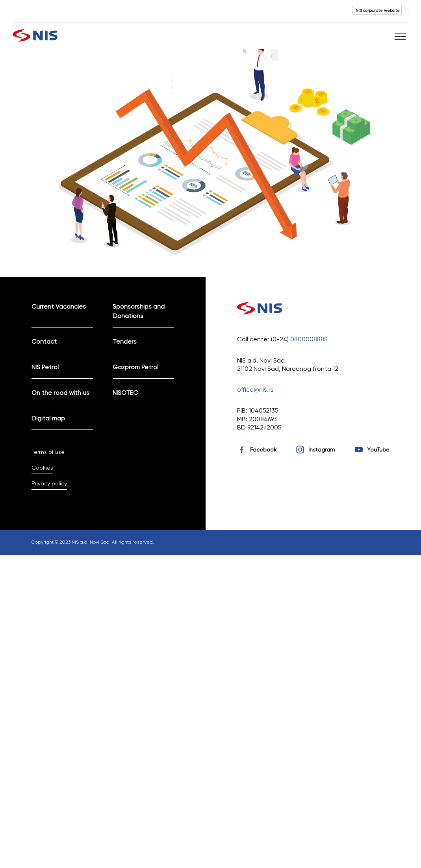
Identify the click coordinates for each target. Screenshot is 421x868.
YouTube (378, 450)
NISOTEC (125, 393)
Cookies (42, 468)
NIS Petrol (45, 367)
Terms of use (48, 452)
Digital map (48, 418)
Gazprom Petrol (135, 367)
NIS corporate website (378, 10)
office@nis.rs (255, 390)
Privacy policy (49, 483)
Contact (44, 341)
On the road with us (60, 393)
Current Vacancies (59, 306)
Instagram (322, 450)
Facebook (263, 450)
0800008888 (309, 339)
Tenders (125, 341)
